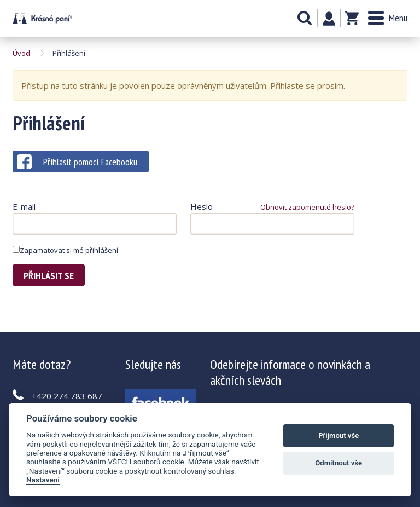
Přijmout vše (339, 436)
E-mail (24, 206)
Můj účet (329, 19)
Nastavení (43, 480)
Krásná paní (42, 18)
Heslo (202, 206)
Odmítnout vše (339, 463)
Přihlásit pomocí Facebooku (77, 162)
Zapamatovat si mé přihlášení (65, 250)
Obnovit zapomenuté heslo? (307, 207)
